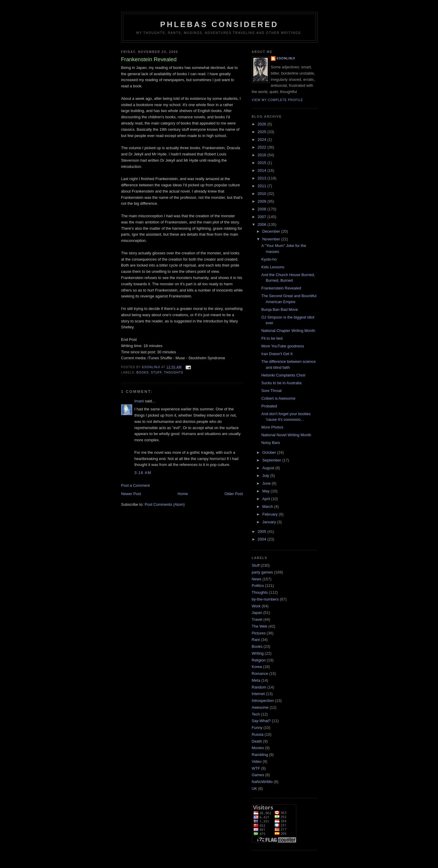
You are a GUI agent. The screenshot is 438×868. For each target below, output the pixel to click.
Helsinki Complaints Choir (283, 375)
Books (143, 372)
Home (183, 494)
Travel (257, 619)
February (271, 514)
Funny (257, 728)
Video (257, 761)
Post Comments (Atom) (165, 504)
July (266, 476)
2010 (263, 194)
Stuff (156, 372)
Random (259, 687)
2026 (263, 124)
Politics (258, 586)
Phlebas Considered (219, 24)
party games (263, 572)
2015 (263, 163)
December (272, 231)
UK (254, 789)
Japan (257, 613)
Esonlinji (286, 58)
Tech (256, 714)
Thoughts (174, 372)
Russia (258, 734)
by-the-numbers (265, 599)
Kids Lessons (273, 267)
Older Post (234, 494)
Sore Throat (271, 391)
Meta (256, 680)
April (267, 499)
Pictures (259, 633)
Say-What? (261, 721)
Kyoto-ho (269, 259)
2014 (263, 170)
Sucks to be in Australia (281, 383)
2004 (263, 539)
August (269, 468)
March (268, 507)
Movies (258, 748)
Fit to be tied (272, 338)
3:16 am (143, 473)
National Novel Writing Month (286, 435)
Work (256, 606)
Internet (258, 694)
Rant (256, 640)
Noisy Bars (271, 443)
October (270, 452)
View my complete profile (277, 100)
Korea (257, 667)
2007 (263, 217)
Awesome (260, 707)
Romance (260, 674)
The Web (260, 626)
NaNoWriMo (262, 782)
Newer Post (131, 494)
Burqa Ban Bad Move (280, 309)
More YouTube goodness (283, 346)
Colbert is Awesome (278, 398)
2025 (263, 132)
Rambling (260, 755)
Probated (269, 406)
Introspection (263, 701)
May (266, 491)
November (272, 239)
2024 (263, 140)
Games (258, 775)
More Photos (272, 427)
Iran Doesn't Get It (277, 354)
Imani (139, 401)
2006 (263, 225)
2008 (263, 209)
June (267, 483)
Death (257, 741)
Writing (258, 653)
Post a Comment (136, 485)
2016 (263, 155)
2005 (263, 531)
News (257, 579)
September (272, 460)
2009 (263, 201)
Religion (259, 660)
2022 (263, 147)
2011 (263, 186)
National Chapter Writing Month (288, 331)
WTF (256, 768)
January (270, 522)
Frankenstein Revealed (281, 288)
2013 (263, 178)
